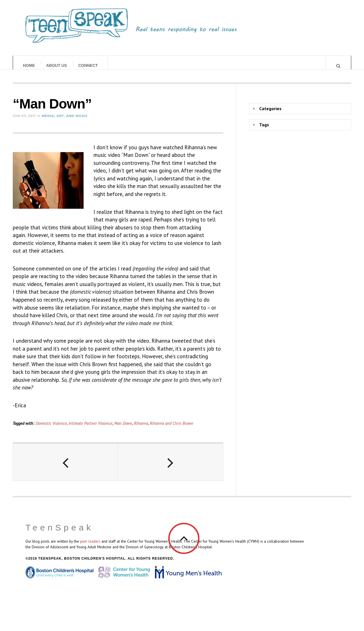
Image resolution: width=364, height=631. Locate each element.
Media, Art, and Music (65, 121)
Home (29, 65)
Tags (264, 130)
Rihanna (141, 429)
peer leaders (90, 547)
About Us (57, 65)
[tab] (300, 114)
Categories (270, 114)
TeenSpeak (59, 533)
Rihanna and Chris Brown (172, 429)
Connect (88, 65)
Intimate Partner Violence (91, 429)
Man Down (123, 429)
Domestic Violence (51, 429)
